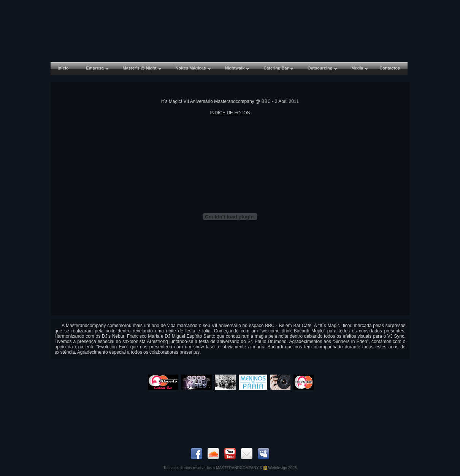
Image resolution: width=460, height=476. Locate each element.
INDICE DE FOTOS (230, 113)
